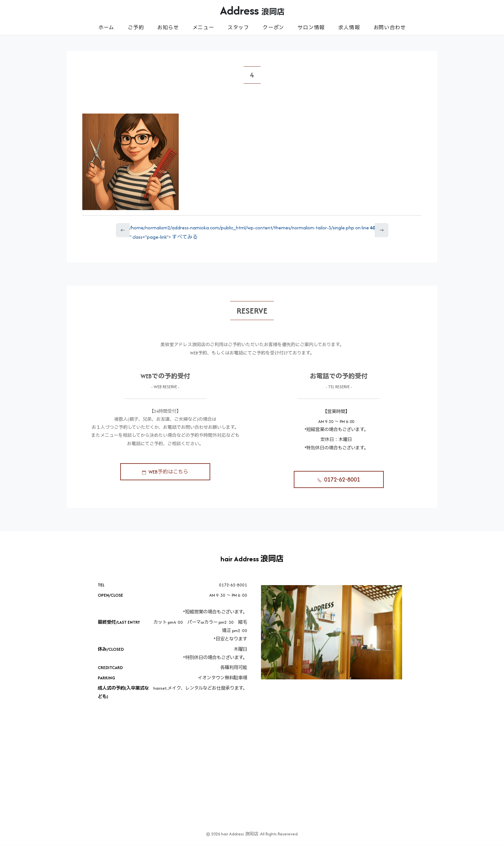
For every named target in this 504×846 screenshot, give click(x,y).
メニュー (203, 28)
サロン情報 (311, 28)
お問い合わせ (390, 28)
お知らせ (168, 28)
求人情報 (349, 28)
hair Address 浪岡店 (252, 559)
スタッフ (238, 28)
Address (252, 10)
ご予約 (136, 28)
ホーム (106, 28)
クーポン (273, 28)
